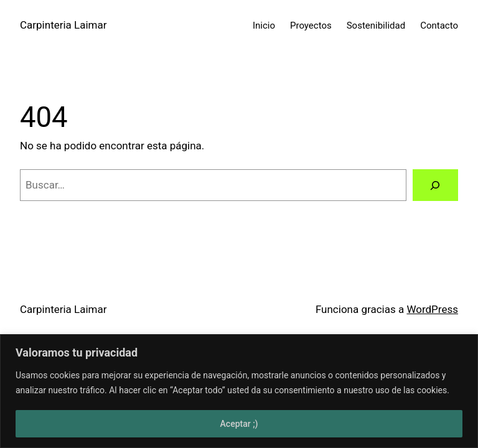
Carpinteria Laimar (63, 25)
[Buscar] (435, 185)
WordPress (432, 309)
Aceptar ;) (239, 424)
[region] (239, 391)
